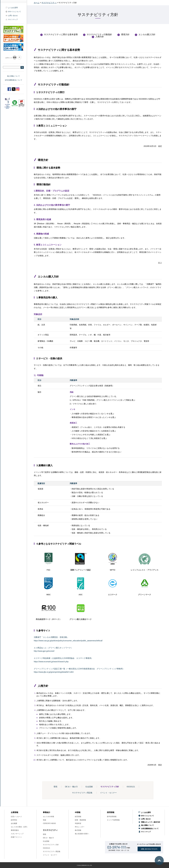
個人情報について (13, 76)
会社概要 (14, 823)
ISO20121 (131, 787)
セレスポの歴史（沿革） (20, 827)
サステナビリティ (49, 3)
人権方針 (100, 37)
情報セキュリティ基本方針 (151, 822)
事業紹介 (47, 812)
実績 (44, 820)
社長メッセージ (16, 817)
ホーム (37, 3)
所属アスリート (16, 837)
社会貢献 (89, 787)
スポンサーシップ (17, 834)
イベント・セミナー (108, 793)
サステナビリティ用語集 (82, 793)
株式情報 (78, 830)
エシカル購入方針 (147, 34)
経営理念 (14, 820)
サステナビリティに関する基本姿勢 (61, 34)
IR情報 (78, 812)
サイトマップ (13, 20)
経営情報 (78, 817)
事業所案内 (15, 830)
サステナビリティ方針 (110, 787)
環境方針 (125, 34)
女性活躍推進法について (13, 80)
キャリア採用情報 (113, 820)
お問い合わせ (13, 16)
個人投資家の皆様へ (82, 834)
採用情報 (111, 812)
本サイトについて (15, 12)
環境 (55, 787)
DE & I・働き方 (71, 787)
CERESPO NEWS (49, 823)
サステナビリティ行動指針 (99, 34)
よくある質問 (13, 8)
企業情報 (15, 812)
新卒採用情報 (112, 817)
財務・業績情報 (80, 820)
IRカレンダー (80, 827)
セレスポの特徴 (48, 817)
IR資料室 (78, 823)
